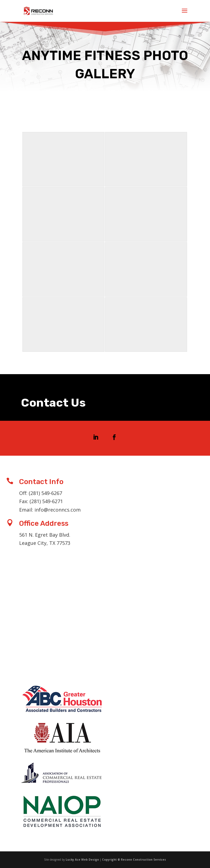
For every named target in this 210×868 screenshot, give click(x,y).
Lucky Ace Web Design (82, 860)
